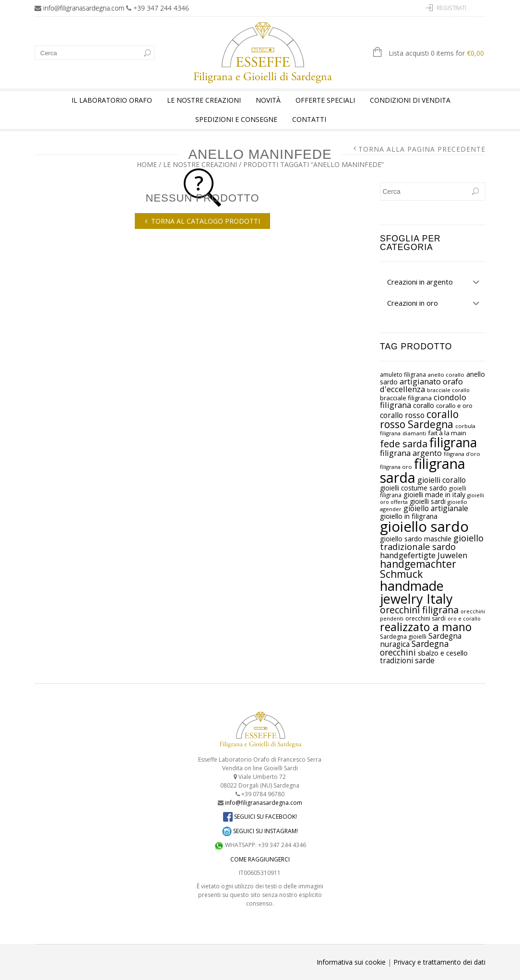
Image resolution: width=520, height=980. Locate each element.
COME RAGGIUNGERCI (260, 859)
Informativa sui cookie (351, 962)
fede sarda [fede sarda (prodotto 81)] (404, 444)
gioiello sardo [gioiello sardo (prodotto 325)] (424, 526)
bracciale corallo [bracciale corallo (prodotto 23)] (448, 390)
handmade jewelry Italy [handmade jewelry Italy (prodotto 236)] (416, 592)
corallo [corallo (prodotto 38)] (424, 405)
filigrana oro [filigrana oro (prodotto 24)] (396, 467)
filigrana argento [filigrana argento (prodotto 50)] (411, 453)
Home (147, 164)
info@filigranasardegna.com (84, 8)
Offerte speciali (325, 100)
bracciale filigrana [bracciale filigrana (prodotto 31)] (406, 398)
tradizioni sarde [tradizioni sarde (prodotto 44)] (407, 661)
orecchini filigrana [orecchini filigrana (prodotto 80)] (419, 610)
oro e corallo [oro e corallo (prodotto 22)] (464, 619)
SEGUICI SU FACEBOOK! (260, 817)
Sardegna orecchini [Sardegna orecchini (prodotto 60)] (414, 648)
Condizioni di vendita (410, 100)
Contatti (309, 119)
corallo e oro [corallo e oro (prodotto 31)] (454, 406)
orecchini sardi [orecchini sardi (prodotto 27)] (425, 618)
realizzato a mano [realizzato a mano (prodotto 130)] (426, 627)
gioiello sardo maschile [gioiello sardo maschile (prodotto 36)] (416, 539)
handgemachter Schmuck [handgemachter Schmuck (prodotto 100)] (418, 569)
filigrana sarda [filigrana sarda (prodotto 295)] (423, 470)
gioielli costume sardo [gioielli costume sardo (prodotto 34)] (414, 488)
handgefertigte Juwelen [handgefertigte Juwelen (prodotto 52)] (424, 555)
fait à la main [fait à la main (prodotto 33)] (447, 433)
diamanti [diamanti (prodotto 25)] (414, 433)
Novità (268, 100)
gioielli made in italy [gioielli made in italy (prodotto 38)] (434, 495)
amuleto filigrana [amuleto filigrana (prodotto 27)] (403, 375)
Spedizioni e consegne (236, 119)
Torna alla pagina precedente (422, 149)
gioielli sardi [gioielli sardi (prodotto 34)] (428, 501)
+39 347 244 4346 (161, 8)
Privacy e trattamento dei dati (439, 962)
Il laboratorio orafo (112, 100)
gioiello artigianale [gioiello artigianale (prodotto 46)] (436, 508)
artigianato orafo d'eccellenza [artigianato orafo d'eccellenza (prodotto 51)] (421, 385)
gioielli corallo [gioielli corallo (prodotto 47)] (442, 480)
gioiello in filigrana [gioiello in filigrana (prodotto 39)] (409, 516)
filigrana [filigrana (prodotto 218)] (453, 442)
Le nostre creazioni (204, 100)
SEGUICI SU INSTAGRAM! (260, 831)
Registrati (451, 8)
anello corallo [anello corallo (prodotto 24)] (446, 375)
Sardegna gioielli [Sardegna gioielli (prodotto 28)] (403, 637)
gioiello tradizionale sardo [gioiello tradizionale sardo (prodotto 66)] (432, 542)
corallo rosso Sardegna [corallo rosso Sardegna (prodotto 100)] (419, 419)
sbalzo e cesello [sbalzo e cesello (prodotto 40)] (443, 653)
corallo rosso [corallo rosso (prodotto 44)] (402, 415)
